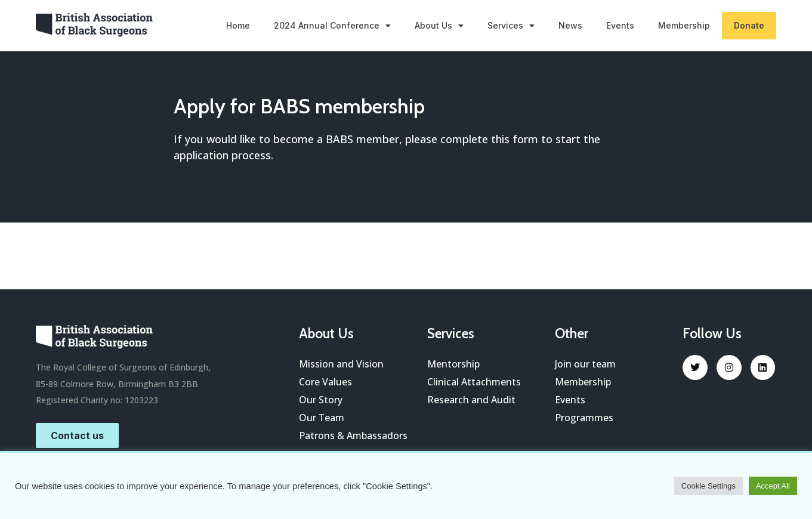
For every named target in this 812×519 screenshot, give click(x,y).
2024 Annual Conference (332, 26)
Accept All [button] (773, 486)
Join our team (585, 364)
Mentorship (453, 364)
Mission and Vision (341, 364)
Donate (749, 25)
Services (511, 26)
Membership (684, 25)
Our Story (321, 400)
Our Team (322, 418)
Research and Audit (471, 400)
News (570, 25)
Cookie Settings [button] (708, 486)
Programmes (584, 418)
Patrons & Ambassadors (353, 435)
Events (620, 25)
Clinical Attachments (474, 382)
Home (238, 25)
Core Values (325, 382)
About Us (439, 26)
